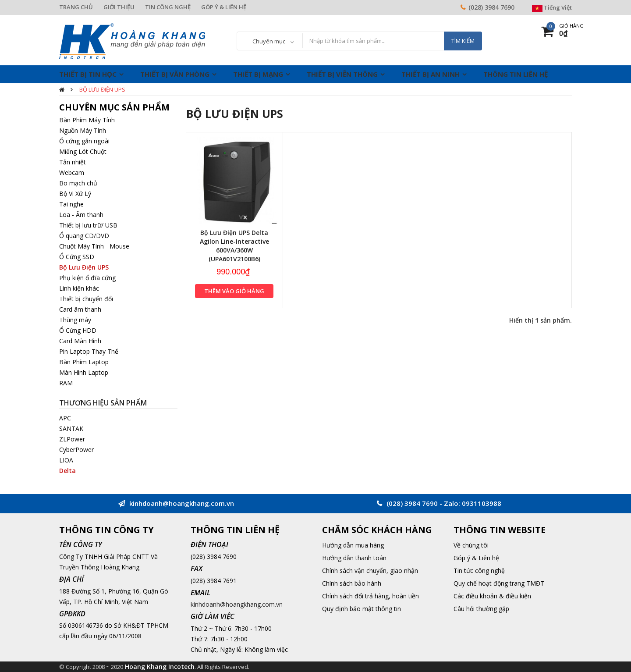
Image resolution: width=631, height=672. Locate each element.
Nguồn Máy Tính (83, 130)
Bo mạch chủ (78, 183)
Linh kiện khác (79, 288)
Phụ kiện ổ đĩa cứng (87, 278)
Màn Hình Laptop (84, 372)
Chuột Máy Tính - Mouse (94, 246)
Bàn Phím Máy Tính (87, 120)
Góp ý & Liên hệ (476, 558)
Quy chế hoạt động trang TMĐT (499, 583)
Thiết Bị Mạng (258, 74)
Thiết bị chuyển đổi (86, 299)
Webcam (72, 172)
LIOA (66, 460)
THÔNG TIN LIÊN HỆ (516, 74)
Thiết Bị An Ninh (431, 74)
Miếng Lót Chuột (83, 151)
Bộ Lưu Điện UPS (102, 89)
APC (65, 418)
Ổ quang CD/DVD (84, 236)
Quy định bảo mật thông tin (362, 609)
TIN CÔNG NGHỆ (168, 7)
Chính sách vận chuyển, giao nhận (370, 571)
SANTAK (71, 428)
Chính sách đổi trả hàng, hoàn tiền (370, 596)
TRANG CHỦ (76, 7)
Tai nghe (71, 204)
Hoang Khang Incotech (160, 667)
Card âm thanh (80, 309)
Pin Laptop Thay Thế (89, 351)
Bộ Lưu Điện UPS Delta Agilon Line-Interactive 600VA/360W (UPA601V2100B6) (234, 246)
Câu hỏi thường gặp (481, 609)
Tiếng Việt (552, 7)
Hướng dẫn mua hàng (353, 545)
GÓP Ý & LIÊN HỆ (224, 7)
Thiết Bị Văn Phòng (175, 74)
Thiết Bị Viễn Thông (342, 74)
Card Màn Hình (80, 341)
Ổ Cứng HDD (78, 330)
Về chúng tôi (471, 545)
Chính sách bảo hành (352, 583)
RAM (66, 383)
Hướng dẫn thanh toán (354, 558)
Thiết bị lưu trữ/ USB (88, 225)
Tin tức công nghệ (479, 571)
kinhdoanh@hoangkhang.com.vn (237, 604)
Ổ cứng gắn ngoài (84, 141)
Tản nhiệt (73, 162)
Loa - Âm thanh (81, 215)
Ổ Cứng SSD (77, 257)
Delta (67, 471)
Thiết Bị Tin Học (88, 74)
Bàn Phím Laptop (84, 362)
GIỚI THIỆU (119, 7)
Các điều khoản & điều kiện (492, 596)
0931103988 (482, 503)
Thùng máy (75, 320)
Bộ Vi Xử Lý (75, 194)
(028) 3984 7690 (491, 7)
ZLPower (72, 439)
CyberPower (76, 450)
